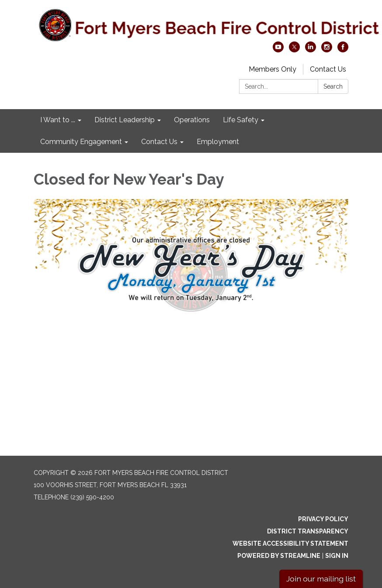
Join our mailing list (321, 579)
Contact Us (328, 69)
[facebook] (343, 50)
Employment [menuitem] (218, 142)
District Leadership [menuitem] (125, 120)
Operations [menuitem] (192, 120)
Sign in (337, 556)
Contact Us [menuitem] (159, 142)
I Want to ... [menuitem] (58, 120)
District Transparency (308, 531)
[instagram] (327, 50)
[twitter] (294, 50)
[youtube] (278, 50)
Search (333, 86)
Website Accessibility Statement (290, 543)
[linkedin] (311, 50)
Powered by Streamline (279, 556)
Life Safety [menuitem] (241, 120)
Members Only (273, 69)
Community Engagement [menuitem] (81, 142)
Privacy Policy (323, 519)
